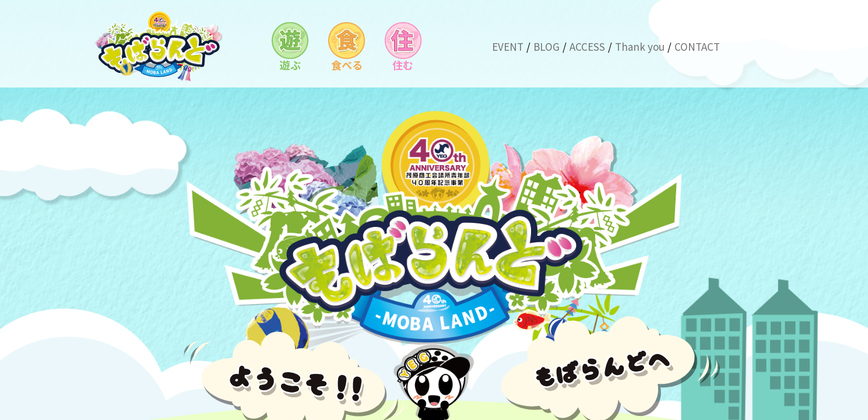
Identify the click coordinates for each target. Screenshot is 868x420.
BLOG (547, 46)
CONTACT (697, 46)
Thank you (640, 46)
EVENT (508, 46)
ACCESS (587, 46)
